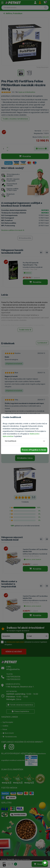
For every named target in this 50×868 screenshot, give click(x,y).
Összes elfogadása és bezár (34, 450)
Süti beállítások (11, 441)
